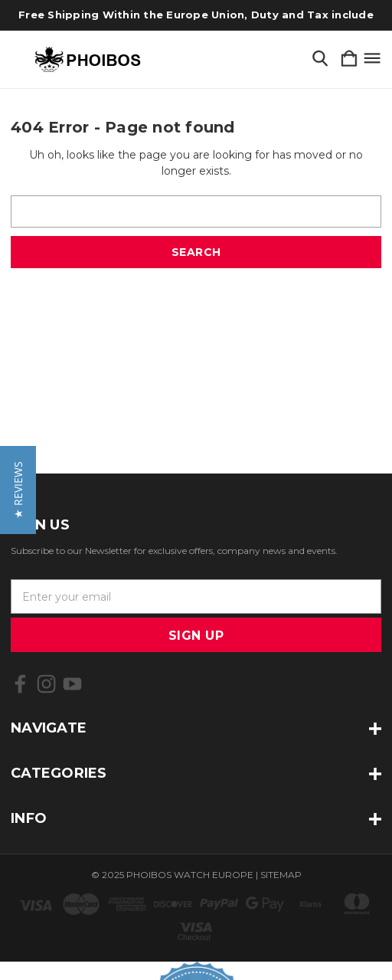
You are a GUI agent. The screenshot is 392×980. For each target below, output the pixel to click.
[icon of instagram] (46, 684)
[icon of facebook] (20, 684)
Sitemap (281, 875)
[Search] (320, 59)
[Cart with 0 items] (349, 59)
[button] (18, 490)
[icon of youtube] (72, 684)
